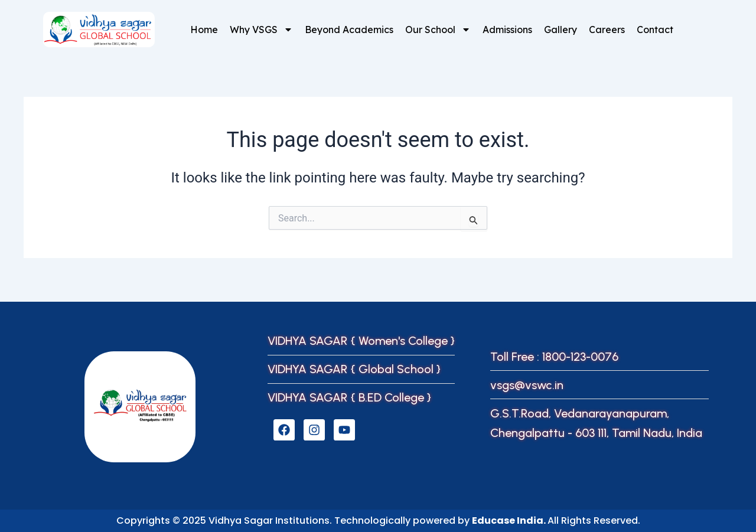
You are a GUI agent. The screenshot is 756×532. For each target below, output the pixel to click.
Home (204, 30)
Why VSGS (261, 30)
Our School (438, 30)
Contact (655, 30)
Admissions (507, 30)
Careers (607, 30)
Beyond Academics (349, 30)
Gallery (561, 30)
